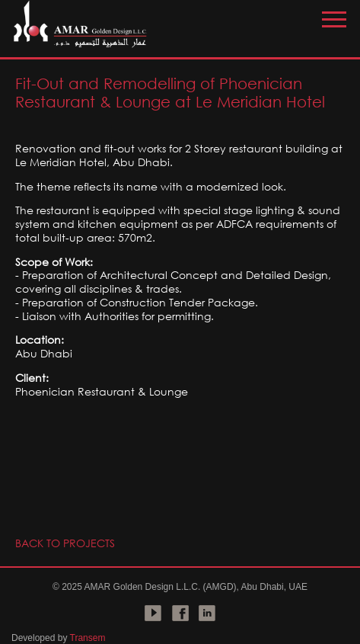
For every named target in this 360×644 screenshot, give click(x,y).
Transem (88, 638)
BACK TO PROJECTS (65, 543)
